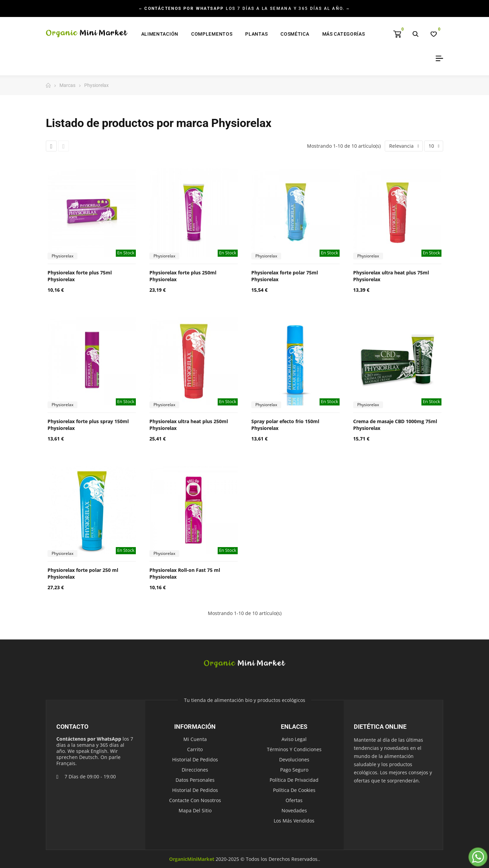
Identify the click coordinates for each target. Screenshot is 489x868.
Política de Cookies (294, 790)
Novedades (294, 810)
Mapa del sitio (195, 810)
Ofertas (294, 800)
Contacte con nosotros (195, 800)
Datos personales (195, 780)
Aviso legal (294, 739)
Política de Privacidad (294, 780)
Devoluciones (294, 759)
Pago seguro (294, 770)
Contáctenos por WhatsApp (89, 739)
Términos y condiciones (294, 749)
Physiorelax (62, 256)
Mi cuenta (195, 739)
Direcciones (195, 770)
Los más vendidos (294, 821)
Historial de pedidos (195, 759)
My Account (437, 58)
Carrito (195, 749)
